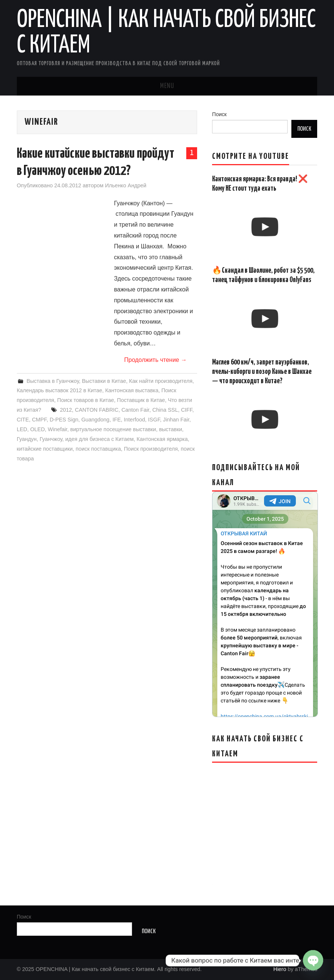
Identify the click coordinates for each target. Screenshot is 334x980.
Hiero (280, 969)
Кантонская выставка (132, 390)
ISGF (154, 420)
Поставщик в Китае (141, 400)
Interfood (134, 420)
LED (22, 429)
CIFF (187, 410)
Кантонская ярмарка (162, 439)
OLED (38, 429)
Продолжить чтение (155, 360)
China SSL (165, 410)
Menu (167, 86)
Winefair (58, 429)
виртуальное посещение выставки (113, 429)
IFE (117, 420)
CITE (23, 420)
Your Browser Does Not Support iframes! (265, 604)
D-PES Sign (64, 420)
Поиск (219, 114)
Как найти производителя (161, 381)
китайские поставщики (45, 449)
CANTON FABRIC (96, 410)
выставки (171, 429)
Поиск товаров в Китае (86, 400)
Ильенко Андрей (126, 185)
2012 (66, 410)
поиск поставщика (98, 449)
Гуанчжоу (51, 439)
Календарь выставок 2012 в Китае (60, 390)
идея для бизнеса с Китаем (100, 439)
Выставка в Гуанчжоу (53, 381)
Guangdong (95, 420)
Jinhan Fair (176, 420)
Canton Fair (135, 410)
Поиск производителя (151, 449)
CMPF (39, 420)
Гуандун (27, 439)
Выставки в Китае (104, 381)
